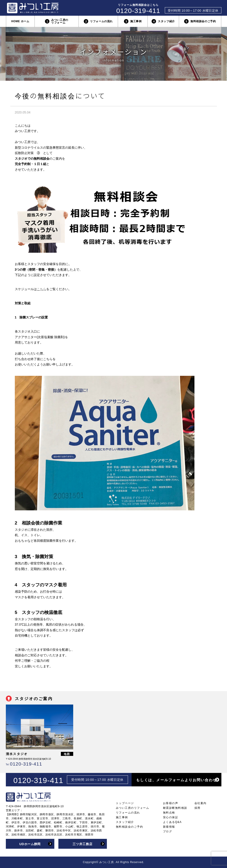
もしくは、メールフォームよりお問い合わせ (176, 780)
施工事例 (133, 21)
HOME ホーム (20, 21)
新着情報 (169, 827)
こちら (42, 289)
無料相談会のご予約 (200, 21)
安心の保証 (171, 817)
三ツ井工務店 (82, 844)
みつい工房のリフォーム (57, 21)
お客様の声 (171, 803)
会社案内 (201, 803)
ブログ (168, 831)
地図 (67, 754)
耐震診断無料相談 (175, 808)
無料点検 (169, 813)
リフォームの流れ (98, 21)
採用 (197, 808)
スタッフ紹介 (163, 21)
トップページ (125, 803)
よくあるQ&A (172, 822)
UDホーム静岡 (30, 844)
